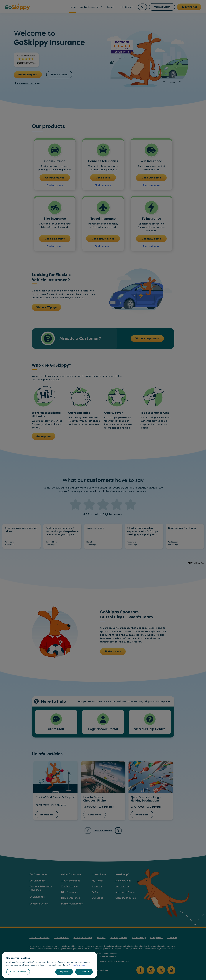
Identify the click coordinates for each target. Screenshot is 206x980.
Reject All (64, 972)
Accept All (84, 972)
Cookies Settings (18, 972)
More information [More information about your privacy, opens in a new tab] (77, 965)
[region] (50, 965)
